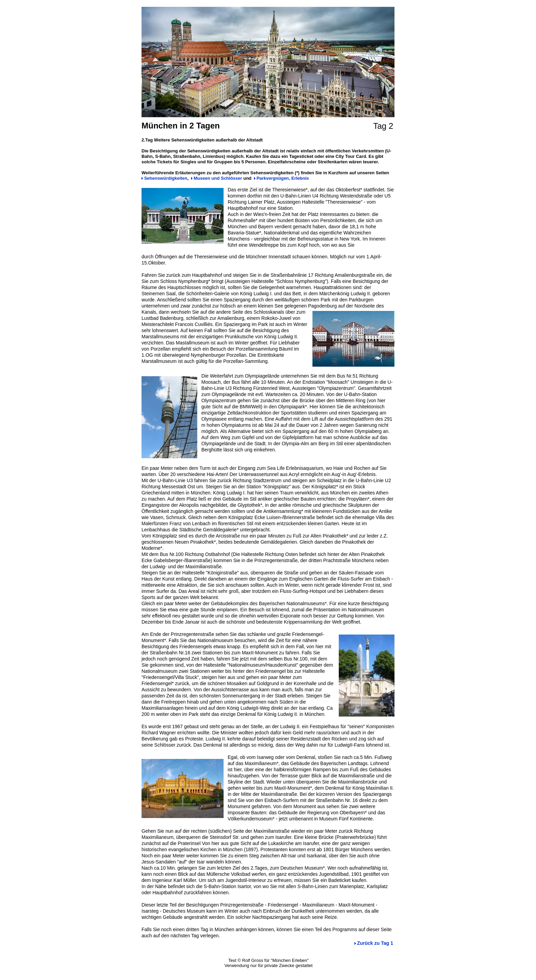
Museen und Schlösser (218, 178)
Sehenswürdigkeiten (166, 178)
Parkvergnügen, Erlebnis (283, 178)
